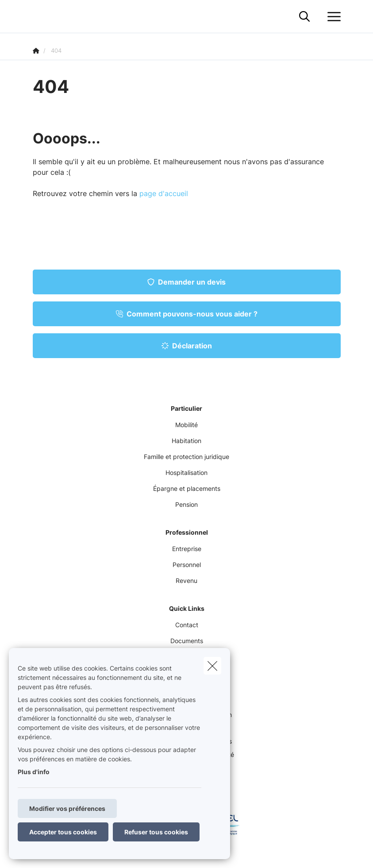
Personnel (187, 565)
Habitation (186, 441)
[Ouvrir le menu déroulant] (332, 17)
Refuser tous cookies (156, 832)
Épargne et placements (187, 488)
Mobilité (186, 425)
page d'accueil (164, 193)
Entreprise (187, 549)
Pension (186, 504)
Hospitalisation (186, 473)
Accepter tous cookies (63, 832)
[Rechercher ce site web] (304, 17)
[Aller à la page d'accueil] (38, 17)
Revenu (186, 581)
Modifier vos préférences (67, 808)
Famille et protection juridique (186, 457)
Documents (187, 641)
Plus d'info (34, 772)
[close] (212, 666)
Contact (187, 625)
